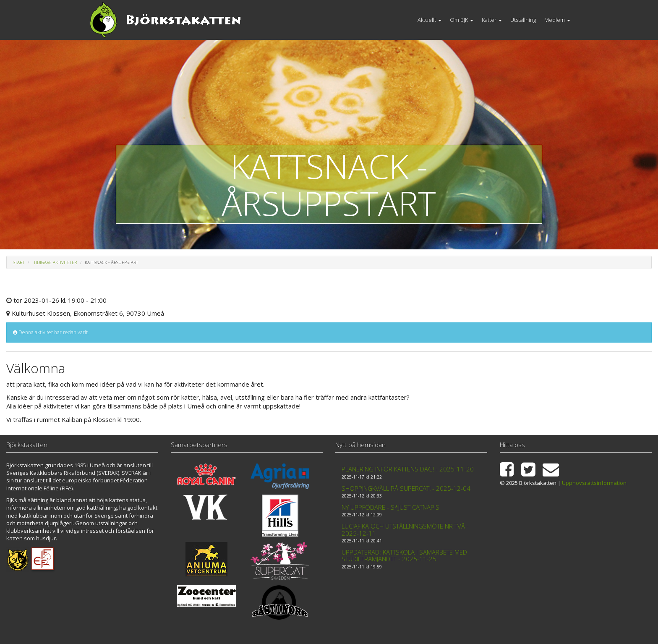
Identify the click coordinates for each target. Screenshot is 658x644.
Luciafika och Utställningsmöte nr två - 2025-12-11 (405, 530)
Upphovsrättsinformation (594, 483)
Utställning (523, 20)
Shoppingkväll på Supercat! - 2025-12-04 (406, 488)
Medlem (557, 20)
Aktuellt (430, 20)
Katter (492, 20)
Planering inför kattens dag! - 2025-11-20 (408, 469)
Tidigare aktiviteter (55, 262)
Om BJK (462, 20)
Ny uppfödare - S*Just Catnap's (390, 507)
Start (19, 262)
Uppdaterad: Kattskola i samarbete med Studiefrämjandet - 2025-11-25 (404, 556)
